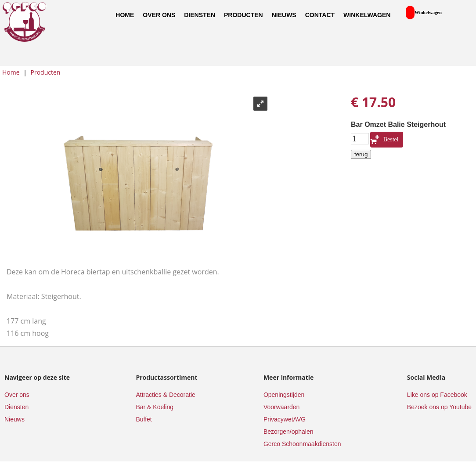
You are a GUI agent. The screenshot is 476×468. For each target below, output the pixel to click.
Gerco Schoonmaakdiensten (302, 444)
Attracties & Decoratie (165, 395)
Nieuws (284, 15)
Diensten (200, 15)
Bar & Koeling (155, 407)
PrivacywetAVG (285, 419)
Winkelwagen (367, 15)
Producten (243, 15)
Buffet (144, 419)
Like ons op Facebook (437, 395)
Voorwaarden (282, 407)
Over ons (159, 15)
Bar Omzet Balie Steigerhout (398, 124)
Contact (320, 15)
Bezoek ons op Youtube (439, 407)
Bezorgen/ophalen (288, 432)
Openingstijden (284, 395)
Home (125, 15)
